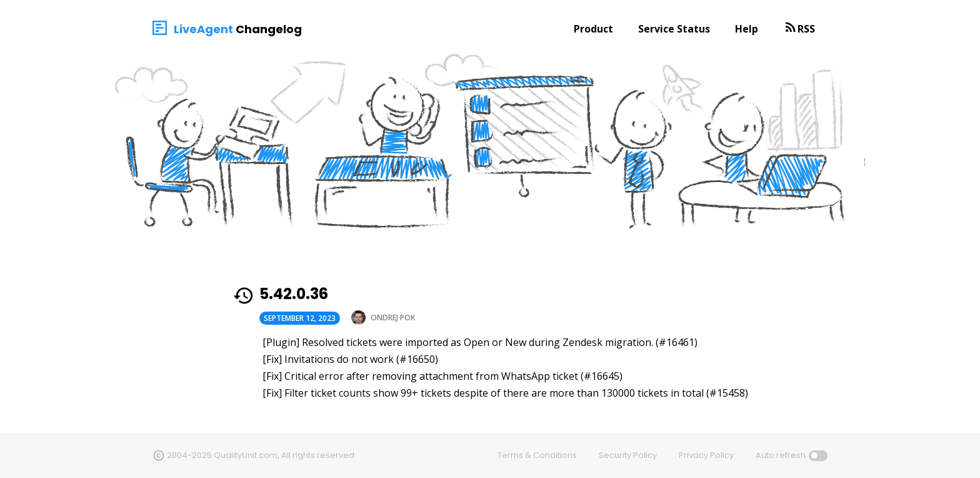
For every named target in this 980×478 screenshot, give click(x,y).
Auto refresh (781, 455)
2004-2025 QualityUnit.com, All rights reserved (261, 455)
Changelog (269, 29)
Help (747, 29)
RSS (806, 29)
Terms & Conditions (537, 455)
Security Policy (628, 455)
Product (593, 29)
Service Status (674, 29)
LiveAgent (203, 29)
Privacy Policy (706, 455)
